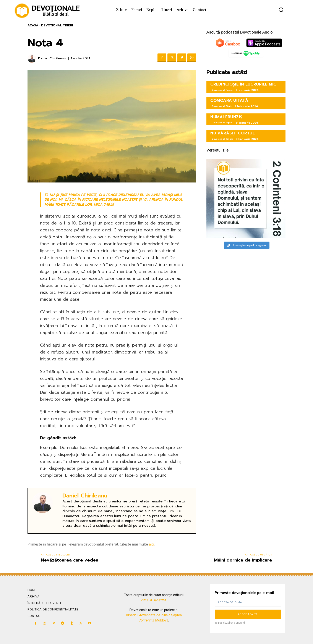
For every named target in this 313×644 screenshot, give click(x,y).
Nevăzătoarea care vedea (70, 560)
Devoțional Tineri (57, 25)
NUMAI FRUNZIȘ (226, 117)
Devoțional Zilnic (222, 106)
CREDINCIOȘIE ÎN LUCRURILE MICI (244, 84)
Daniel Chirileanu (52, 59)
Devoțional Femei (222, 90)
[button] (281, 10)
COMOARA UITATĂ (229, 100)
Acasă (33, 25)
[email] (248, 602)
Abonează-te (248, 614)
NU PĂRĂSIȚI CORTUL (233, 133)
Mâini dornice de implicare (243, 560)
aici (151, 544)
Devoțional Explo (222, 123)
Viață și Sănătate (153, 600)
